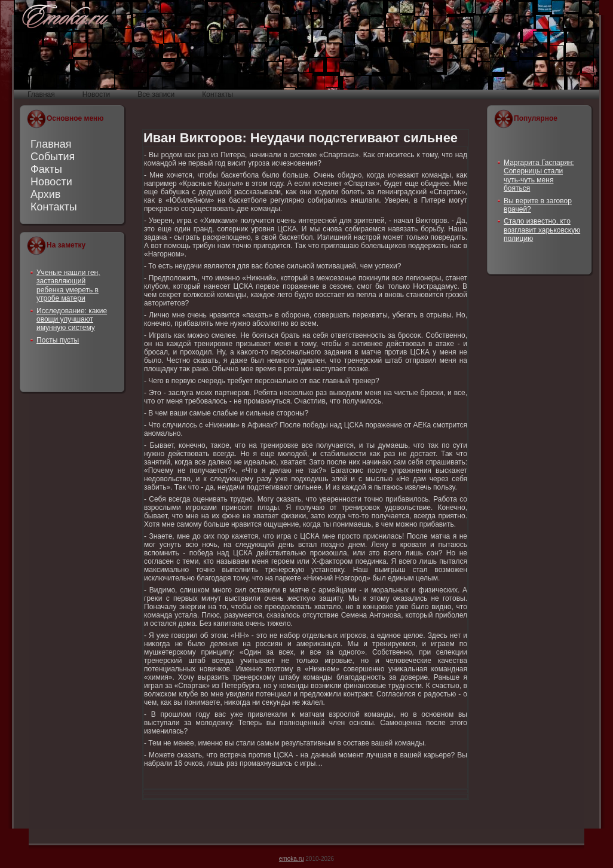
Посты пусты (58, 340)
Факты (46, 169)
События (53, 157)
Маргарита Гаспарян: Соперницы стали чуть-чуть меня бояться (539, 175)
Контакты (54, 207)
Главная (51, 144)
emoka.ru (292, 859)
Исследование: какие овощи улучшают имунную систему (72, 320)
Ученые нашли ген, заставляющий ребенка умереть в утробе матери (68, 285)
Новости (51, 182)
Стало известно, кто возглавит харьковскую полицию (542, 230)
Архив (45, 194)
